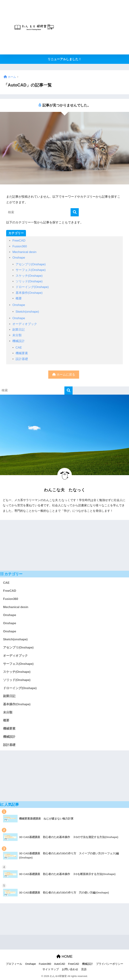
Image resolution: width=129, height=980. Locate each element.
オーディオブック (25, 324)
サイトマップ (51, 969)
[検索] (75, 212)
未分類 (17, 335)
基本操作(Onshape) (29, 293)
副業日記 (19, 330)
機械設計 (19, 341)
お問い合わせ (70, 969)
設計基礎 (22, 359)
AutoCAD (60, 964)
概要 (19, 298)
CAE (19, 348)
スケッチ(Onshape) (29, 276)
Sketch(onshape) (27, 312)
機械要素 (22, 353)
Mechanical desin (24, 252)
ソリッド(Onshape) (29, 281)
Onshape (19, 258)
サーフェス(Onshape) (31, 270)
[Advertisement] (96, 27)
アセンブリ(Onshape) (31, 264)
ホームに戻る (64, 375)
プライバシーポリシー (110, 964)
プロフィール (14, 964)
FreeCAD (19, 241)
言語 (84, 969)
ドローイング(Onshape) (32, 287)
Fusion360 (20, 246)
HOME (64, 956)
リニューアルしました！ (64, 59)
